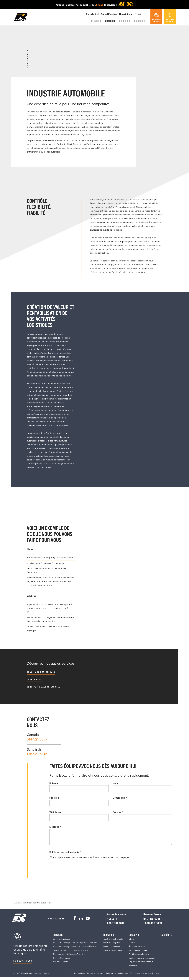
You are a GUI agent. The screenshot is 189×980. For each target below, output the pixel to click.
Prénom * (54, 783)
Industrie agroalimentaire (113, 942)
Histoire (132, 946)
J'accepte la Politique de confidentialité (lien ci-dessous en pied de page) (91, 860)
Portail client (92, 17)
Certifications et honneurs (140, 957)
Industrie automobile (111, 949)
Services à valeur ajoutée (44, 687)
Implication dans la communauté (142, 961)
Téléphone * (56, 812)
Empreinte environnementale (141, 964)
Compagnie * (120, 798)
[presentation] (70, 871)
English (138, 17)
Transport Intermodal (62, 961)
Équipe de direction (137, 949)
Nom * (116, 783)
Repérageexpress (156, 18)
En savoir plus (23, 963)
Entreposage (35, 679)
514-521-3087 (37, 739)
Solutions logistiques (41, 672)
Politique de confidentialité (65, 855)
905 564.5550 (150, 921)
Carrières (141, 24)
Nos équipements (60, 964)
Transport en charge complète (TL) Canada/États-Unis (75, 946)
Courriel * (118, 812)
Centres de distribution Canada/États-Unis (70, 953)
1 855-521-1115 (37, 754)
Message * (55, 827)
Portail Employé (109, 17)
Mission (132, 942)
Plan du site (135, 976)
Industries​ (107, 24)
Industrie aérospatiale (112, 946)
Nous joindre (125, 17)
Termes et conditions (96, 976)
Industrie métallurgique (112, 953)
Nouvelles (133, 968)
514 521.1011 (113, 921)
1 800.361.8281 (115, 925)
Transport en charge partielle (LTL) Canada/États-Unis (75, 949)
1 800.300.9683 (151, 925)
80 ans (100, 5)
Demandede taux (170, 18)
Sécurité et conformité (138, 953)
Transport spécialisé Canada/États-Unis (69, 957)
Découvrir (124, 24)
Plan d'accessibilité (77, 976)
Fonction (54, 798)
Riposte (156, 976)
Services (91, 24)
